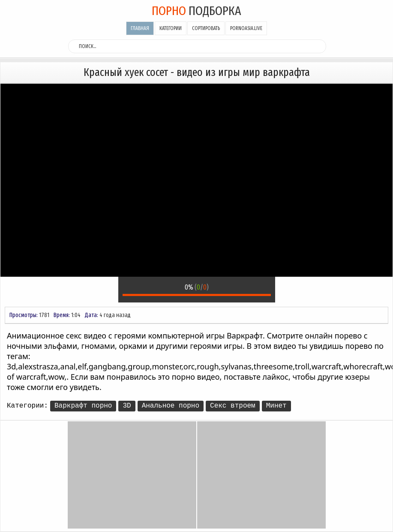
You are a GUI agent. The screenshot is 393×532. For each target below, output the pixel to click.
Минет (276, 406)
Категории (171, 28)
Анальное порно (171, 406)
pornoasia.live (246, 28)
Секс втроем (233, 406)
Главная (140, 28)
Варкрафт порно (83, 406)
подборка (196, 11)
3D (127, 406)
